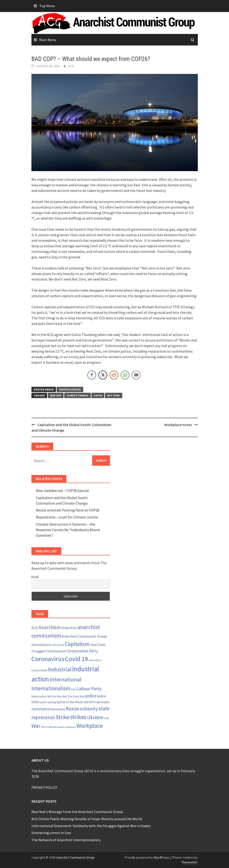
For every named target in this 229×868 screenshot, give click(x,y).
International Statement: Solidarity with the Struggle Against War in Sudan (91, 826)
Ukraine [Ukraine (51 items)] (95, 717)
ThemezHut (189, 862)
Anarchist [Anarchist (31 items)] (69, 628)
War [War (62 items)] (36, 726)
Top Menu (47, 6)
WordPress (161, 857)
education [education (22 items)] (95, 660)
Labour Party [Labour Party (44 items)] (89, 689)
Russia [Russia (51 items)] (72, 709)
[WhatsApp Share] (125, 375)
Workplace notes (178, 425)
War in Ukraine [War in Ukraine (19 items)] (49, 727)
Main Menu (48, 40)
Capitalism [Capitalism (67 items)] (77, 644)
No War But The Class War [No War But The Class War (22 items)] (69, 696)
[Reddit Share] (114, 375)
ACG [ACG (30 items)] (35, 628)
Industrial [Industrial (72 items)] (60, 669)
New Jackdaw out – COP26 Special (62, 490)
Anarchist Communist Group (75, 857)
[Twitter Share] (103, 375)
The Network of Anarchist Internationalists (66, 840)
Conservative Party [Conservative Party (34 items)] (82, 651)
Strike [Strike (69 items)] (63, 717)
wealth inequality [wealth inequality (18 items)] (67, 727)
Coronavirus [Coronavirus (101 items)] (48, 659)
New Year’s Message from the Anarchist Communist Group (77, 812)
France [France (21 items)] (36, 670)
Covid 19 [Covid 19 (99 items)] (76, 659)
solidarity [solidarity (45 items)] (89, 709)
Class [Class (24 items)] (93, 645)
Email (35, 577)
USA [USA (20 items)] (106, 718)
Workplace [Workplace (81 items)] (90, 726)
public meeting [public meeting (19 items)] (48, 702)
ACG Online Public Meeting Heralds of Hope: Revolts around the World (87, 819)
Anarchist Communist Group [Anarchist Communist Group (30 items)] (84, 636)
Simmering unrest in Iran (51, 833)
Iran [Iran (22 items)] (73, 689)
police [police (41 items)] (91, 696)
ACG (71, 66)
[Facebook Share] (92, 375)
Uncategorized (70, 389)
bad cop (56, 395)
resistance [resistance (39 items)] (41, 709)
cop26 (98, 395)
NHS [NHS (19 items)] (50, 696)
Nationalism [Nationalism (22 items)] (39, 696)
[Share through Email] (136, 375)
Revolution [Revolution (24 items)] (58, 709)
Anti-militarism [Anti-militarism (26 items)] (41, 645)
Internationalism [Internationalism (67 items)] (51, 688)
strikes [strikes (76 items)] (78, 717)
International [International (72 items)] (66, 679)
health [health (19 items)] (44, 670)
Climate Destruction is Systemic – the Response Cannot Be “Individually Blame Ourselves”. (68, 530)
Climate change (78, 395)
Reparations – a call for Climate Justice (67, 517)
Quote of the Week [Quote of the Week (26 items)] (70, 702)
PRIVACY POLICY (44, 787)
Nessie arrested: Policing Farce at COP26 (68, 510)
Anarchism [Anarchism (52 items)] (50, 627)
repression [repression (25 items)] (102, 702)
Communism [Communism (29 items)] (56, 651)
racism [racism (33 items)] (89, 702)
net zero (114, 395)
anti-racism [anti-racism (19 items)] (58, 645)
